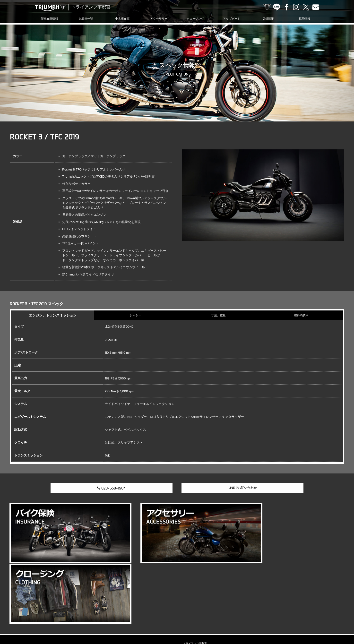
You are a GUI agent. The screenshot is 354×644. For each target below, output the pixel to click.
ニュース (139, 626)
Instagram (296, 7)
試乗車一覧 (86, 19)
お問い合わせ (262, 626)
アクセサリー (159, 19)
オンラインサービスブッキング (199, 626)
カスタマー (169, 626)
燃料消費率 (301, 315)
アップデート (232, 19)
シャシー (136, 315)
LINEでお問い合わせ (234, 488)
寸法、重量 (218, 315)
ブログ (153, 626)
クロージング (195, 19)
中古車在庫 (122, 19)
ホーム (336, 626)
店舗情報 (268, 19)
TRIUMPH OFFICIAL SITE (267, 7)
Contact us (316, 7)
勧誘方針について (317, 626)
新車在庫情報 (50, 19)
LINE (277, 7)
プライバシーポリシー (288, 626)
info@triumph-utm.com (197, 588)
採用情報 (305, 19)
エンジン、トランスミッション (53, 315)
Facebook (286, 7)
